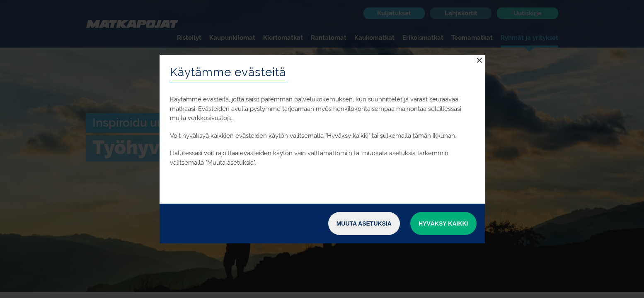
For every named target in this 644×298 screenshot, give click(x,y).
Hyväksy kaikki (443, 223)
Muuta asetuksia (364, 223)
